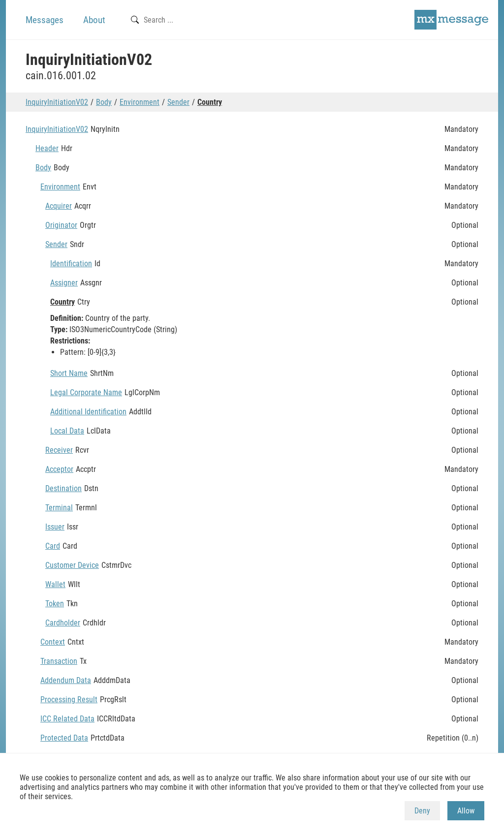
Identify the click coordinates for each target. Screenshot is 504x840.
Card (53, 546)
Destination (63, 488)
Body (104, 102)
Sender (178, 102)
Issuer (55, 527)
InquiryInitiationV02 (57, 102)
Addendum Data (66, 680)
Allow (466, 811)
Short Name (69, 373)
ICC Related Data (67, 719)
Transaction (59, 661)
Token (55, 604)
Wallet (55, 584)
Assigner (64, 283)
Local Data (67, 431)
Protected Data (64, 738)
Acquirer (59, 206)
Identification (71, 264)
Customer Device (72, 565)
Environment (140, 102)
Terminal (59, 508)
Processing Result (69, 700)
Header (47, 148)
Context (53, 642)
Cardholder (63, 623)
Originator (61, 225)
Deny (422, 811)
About (94, 20)
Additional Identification (88, 412)
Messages (45, 20)
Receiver (59, 450)
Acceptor (59, 469)
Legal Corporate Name (86, 392)
